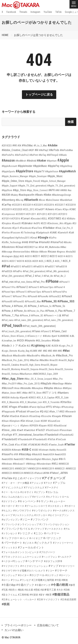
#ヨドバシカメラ (36, 571)
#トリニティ (26, 533)
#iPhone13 (34, 287)
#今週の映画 (60, 585)
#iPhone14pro (9, 292)
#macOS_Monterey (11, 369)
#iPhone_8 (25, 316)
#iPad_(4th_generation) (58, 271)
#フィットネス (10, 548)
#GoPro (53, 238)
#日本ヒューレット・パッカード (19, 599)
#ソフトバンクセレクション (54, 524)
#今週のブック (25, 585)
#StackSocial (60, 426)
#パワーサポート (12, 543)
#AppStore (7, 190)
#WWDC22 (71, 469)
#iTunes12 (46, 331)
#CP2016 (16, 219)
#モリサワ (7, 571)
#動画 (21, 590)
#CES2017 (60, 205)
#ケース (20, 506)
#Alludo (63, 155)
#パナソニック (52, 538)
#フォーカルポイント (31, 548)
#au (70, 190)
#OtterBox (66, 402)
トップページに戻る (39, 94)
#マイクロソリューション (34, 566)
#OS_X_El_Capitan (46, 398)
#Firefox (6, 233)
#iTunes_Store (9, 336)
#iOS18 (20, 261)
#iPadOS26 (7, 271)
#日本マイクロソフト (48, 599)
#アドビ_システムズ (12, 488)
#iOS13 (53, 256)
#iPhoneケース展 (53, 316)
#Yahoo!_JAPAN (59, 473)
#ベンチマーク (34, 561)
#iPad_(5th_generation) (13, 276)
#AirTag (42, 155)
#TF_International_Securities (28, 435)
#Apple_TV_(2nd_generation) (32, 186)
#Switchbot (30, 430)
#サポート (70, 506)
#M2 (45, 351)
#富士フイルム (10, 595)
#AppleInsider (25, 166)
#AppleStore (24, 171)
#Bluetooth (31, 200)
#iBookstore (8, 247)
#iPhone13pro (47, 287)
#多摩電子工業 (48, 590)
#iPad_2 (30, 276)
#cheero (50, 209)
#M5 (60, 351)
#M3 (50, 351)
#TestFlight (7, 435)
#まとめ (18, 478)
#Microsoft (8, 388)
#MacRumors (26, 374)
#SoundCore (54, 421)
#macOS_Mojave (49, 365)
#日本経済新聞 (68, 599)
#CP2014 (6, 219)
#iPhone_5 (33, 306)
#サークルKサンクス (64, 511)
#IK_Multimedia (52, 247)
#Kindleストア (10, 346)
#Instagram (7, 256)
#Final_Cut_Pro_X (64, 228)
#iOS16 (5, 261)
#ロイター (23, 575)
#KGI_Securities (43, 341)
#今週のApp (9, 585)
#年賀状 (34, 595)
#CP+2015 (53, 214)
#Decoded (36, 219)
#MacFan (34, 360)
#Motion (58, 388)
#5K (19, 146)
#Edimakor (27, 223)
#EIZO (44, 223)
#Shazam (67, 416)
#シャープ (7, 515)
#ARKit (64, 190)
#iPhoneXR (7, 302)
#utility (53, 450)
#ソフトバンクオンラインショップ (20, 524)
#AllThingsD (53, 155)
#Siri (23, 421)
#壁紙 (37, 590)
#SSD (50, 426)
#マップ (53, 566)
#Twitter (70, 444)
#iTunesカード (35, 336)
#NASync (67, 388)
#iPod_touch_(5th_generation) (17, 331)
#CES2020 (17, 209)
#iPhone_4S (20, 306)
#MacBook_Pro (64, 356)
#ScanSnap (35, 416)
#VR (16, 454)
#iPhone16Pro (60, 292)
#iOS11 (36, 256)
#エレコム (52, 492)
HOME (5, 35)
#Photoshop (67, 407)
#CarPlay (7, 205)
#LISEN (55, 346)
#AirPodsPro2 (22, 155)
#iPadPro (18, 271)
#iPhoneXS (19, 302)
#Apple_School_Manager (53, 181)
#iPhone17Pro (20, 296)
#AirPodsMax (66, 150)
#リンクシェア (10, 575)
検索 (71, 122)
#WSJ (55, 464)
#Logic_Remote (9, 351)
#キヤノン (43, 501)
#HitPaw (34, 242)
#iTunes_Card (59, 331)
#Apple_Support (10, 186)
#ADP (31, 150)
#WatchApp (25, 454)
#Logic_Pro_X (66, 346)
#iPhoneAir (43, 296)
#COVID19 (21, 214)
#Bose (42, 200)
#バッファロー (11, 538)
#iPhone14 (59, 287)
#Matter (68, 384)
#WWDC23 (7, 473)
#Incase (52, 252)
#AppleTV (39, 171)
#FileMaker (49, 228)
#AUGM (6, 195)
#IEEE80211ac (31, 247)
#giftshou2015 (22, 238)
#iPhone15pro (34, 292)
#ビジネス (28, 543)
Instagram (35, 12)
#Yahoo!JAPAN (42, 473)
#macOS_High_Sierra (30, 365)
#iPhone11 (65, 282)
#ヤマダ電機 (20, 571)
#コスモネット (56, 506)
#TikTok (51, 439)
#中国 (58, 580)
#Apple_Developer (38, 176)
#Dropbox (6, 223)
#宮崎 (67, 590)
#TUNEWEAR (34, 445)
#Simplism (15, 421)
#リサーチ (61, 571)
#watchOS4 (48, 454)
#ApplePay (54, 166)
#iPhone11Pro (9, 287)
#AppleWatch (67, 171)
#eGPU (37, 223)
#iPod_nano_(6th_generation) (29, 320)
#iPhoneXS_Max (33, 302)
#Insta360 (71, 252)
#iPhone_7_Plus (10, 315)
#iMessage (7, 252)
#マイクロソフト (11, 566)
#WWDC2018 (34, 469)
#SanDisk (15, 416)
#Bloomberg (8, 200)
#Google (43, 237)
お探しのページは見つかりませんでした (38, 35)
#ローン (6, 580)
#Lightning (38, 345)
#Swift (20, 430)
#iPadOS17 (50, 267)
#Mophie (49, 388)
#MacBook (7, 356)
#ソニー (25, 520)
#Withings (31, 464)
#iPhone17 (7, 296)
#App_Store (19, 190)
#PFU (49, 407)
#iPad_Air (48, 276)
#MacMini (44, 360)
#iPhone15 (21, 292)
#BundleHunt (66, 200)
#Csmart (25, 219)
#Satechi (24, 416)
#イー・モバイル (11, 492)
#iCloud (19, 247)
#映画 (6, 604)
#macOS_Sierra (47, 369)
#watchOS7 (19, 459)
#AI (37, 150)
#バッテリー (52, 533)
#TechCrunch (52, 430)
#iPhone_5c (46, 306)
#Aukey (14, 195)
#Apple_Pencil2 (33, 181)
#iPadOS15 (27, 267)
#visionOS (61, 450)
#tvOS (45, 445)
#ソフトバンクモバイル (16, 529)
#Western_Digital (50, 459)
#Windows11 (19, 464)
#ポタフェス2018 (53, 561)
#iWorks (47, 336)
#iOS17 (13, 261)
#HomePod (57, 242)
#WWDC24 (18, 473)
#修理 (72, 585)
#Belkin (47, 195)
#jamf (54, 336)
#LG (29, 346)
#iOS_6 (50, 261)
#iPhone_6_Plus (54, 311)
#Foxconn (15, 233)
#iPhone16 (47, 292)
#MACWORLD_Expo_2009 (46, 374)
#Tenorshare (66, 430)
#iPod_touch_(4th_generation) (39, 326)
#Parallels (23, 407)
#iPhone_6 (7, 311)
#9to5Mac (27, 145)
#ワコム (15, 580)
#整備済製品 (61, 594)
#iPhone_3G (49, 301)
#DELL (44, 219)
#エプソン (40, 492)
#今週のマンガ (43, 585)
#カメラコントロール (58, 497)
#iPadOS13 (16, 267)
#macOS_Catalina (10, 365)
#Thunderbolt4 (25, 439)
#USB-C (26, 450)
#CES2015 (38, 205)
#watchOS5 (60, 454)
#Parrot (33, 407)
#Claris (58, 209)
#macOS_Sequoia (30, 369)
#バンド (24, 538)
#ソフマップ (38, 529)
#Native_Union (9, 393)
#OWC (5, 407)
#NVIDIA (6, 398)
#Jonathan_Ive (9, 341)
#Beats (39, 195)
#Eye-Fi (16, 228)
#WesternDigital (33, 459)
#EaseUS (16, 223)
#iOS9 (35, 261)
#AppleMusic (40, 166)
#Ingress (61, 252)
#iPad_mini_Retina (23, 282)
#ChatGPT (40, 209)
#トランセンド (10, 533)
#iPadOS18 (61, 267)
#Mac (66, 351)
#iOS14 (61, 256)
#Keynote (30, 341)
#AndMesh (21, 161)
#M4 (55, 351)
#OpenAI (24, 398)
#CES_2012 (29, 209)
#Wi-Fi (62, 459)
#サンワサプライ (22, 511)
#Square (43, 426)
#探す (42, 595)
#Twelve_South (56, 445)
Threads (23, 12)
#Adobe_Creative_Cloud (15, 150)
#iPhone (52, 281)
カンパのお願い (14, 630)
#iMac (63, 247)
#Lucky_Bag (24, 351)
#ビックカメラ (43, 543)
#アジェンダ (37, 483)
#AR (58, 190)
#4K (15, 145)
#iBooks (68, 242)
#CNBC (73, 209)
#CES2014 (28, 205)
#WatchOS (37, 454)
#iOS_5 (42, 261)
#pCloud (41, 407)
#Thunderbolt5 (40, 439)
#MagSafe (46, 384)
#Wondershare (44, 464)
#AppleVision (52, 171)
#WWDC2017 (21, 469)
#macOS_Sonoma (64, 369)
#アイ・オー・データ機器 (15, 483)
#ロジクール (37, 575)
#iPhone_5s (59, 306)
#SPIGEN (34, 426)
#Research (71, 412)
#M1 (40, 351)
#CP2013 (63, 214)
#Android (32, 161)
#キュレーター (57, 501)
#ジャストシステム (23, 515)
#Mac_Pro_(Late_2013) (28, 384)
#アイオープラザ (32, 478)
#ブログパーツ (47, 552)
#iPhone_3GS (66, 301)
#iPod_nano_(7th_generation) (59, 320)
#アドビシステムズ (34, 488)
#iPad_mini (8, 282)
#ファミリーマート (63, 543)
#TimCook (61, 439)
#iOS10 (28, 256)
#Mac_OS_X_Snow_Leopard (38, 379)
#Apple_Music (55, 176)
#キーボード (8, 506)
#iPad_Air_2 (60, 276)
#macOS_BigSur (66, 360)
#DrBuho (71, 219)
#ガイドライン (10, 501)
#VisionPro (8, 454)
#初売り (13, 590)
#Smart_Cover (33, 421)
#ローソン (65, 575)
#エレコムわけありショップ (17, 497)
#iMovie (43, 252)
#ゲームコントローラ (36, 506)
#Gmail (34, 238)
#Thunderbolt (51, 435)
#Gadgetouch (43, 233)
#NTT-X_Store (35, 393)
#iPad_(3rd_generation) (34, 271)
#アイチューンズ (54, 478)
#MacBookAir (19, 356)
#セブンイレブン (11, 520)
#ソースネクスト (54, 529)
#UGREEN (6, 450)
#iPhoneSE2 (55, 296)
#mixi (17, 388)
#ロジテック (52, 575)
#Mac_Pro (58, 379)
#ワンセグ (25, 580)
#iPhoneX (67, 296)
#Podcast (21, 412)
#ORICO (32, 398)
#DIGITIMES (55, 219)
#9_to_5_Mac (40, 146)
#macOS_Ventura (10, 374)
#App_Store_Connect (37, 190)
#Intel (16, 256)
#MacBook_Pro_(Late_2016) (15, 360)
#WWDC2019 (48, 469)
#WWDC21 (60, 469)
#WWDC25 (29, 473)
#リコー (50, 571)
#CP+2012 (42, 214)
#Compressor (8, 214)
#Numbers (63, 393)
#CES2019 (7, 209)
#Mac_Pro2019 (9, 384)
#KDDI (20, 341)
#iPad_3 (39, 276)
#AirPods (54, 150)
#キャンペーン (27, 501)
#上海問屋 (49, 580)
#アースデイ (52, 488)
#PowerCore (33, 412)
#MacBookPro (33, 356)
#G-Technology (28, 233)
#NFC (19, 393)
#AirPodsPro (8, 155)
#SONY (44, 421)
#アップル (59, 483)
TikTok (58, 12)
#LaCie (22, 346)
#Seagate (57, 416)
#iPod (65, 315)
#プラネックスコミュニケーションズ (21, 557)
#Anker (42, 160)
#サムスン (7, 511)
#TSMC (24, 445)
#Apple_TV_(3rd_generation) (61, 186)
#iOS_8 (66, 261)
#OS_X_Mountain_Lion (31, 402)
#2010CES (7, 146)
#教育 (49, 595)
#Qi (42, 412)
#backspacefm (27, 195)
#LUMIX (34, 351)
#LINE (48, 346)
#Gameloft (63, 233)
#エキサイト (27, 492)
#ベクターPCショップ (13, 561)
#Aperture (52, 161)
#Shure (5, 421)
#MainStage (58, 384)
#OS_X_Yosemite (51, 402)
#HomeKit (44, 242)
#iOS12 (45, 256)
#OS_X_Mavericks (10, 402)
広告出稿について (48, 625)
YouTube (48, 12)
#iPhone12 (22, 287)
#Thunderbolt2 (66, 435)
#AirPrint (34, 155)
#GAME (53, 233)
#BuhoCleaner (53, 200)
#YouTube (7, 478)
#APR (52, 190)
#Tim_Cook (8, 445)
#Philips (57, 407)
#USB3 (35, 450)
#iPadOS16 (39, 267)
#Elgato (68, 223)
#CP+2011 (31, 214)
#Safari (6, 416)
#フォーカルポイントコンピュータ (20, 552)
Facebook (11, 12)
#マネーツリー (67, 566)
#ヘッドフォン (50, 557)
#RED (62, 412)
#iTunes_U (22, 336)
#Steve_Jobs (9, 430)
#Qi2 (46, 412)
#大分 (60, 590)
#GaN (71, 233)
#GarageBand (8, 238)
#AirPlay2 (44, 150)
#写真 (5, 590)
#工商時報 (23, 595)
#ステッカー (41, 515)
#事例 (65, 580)
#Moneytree (37, 388)
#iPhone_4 (7, 306)
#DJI (64, 219)
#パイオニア (36, 538)
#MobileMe (26, 388)
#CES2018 (71, 205)
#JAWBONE (63, 336)
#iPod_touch (12, 326)
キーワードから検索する (19, 112)
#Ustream (44, 450)
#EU (74, 223)
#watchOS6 (7, 459)
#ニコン (39, 533)
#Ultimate (16, 450)
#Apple (63, 160)
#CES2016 (49, 205)
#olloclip (15, 398)
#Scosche (46, 416)
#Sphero (25, 426)
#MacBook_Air (48, 356)
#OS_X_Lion (62, 398)
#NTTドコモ (50, 393)
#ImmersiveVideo (22, 252)
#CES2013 (17, 205)
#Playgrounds (8, 412)
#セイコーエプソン (58, 515)
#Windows (7, 464)
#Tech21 (41, 430)
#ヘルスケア (65, 557)
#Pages (13, 407)
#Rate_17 (54, 412)
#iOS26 (28, 261)
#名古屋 (29, 590)
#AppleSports (8, 171)
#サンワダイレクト (42, 511)
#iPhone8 (32, 296)
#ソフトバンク (40, 520)
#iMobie (35, 252)
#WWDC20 (64, 464)
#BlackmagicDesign (62, 195)
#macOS (54, 360)
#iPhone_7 (69, 311)
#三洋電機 (37, 580)
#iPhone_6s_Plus (36, 311)
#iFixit (41, 247)
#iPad (6, 266)
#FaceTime (37, 228)
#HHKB (25, 242)
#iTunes (36, 331)
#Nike (25, 393)
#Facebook (25, 228)
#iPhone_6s (20, 311)
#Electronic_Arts (55, 223)
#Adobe (53, 145)
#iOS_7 (58, 261)
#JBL (72, 336)
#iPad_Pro (39, 282)
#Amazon (8, 160)
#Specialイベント (11, 426)
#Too (17, 445)
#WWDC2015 (8, 469)
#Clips (66, 209)
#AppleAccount (9, 166)
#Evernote (7, 228)
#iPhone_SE (37, 316)
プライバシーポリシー (18, 625)
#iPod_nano (8, 320)
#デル (67, 529)
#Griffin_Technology (11, 242)
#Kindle (56, 341)
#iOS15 (69, 256)
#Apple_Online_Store (13, 181)
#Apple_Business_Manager (15, 176)
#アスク (48, 483)
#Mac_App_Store (13, 379)
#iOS (22, 256)
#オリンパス (39, 497)
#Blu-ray (20, 200)
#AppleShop (66, 166)
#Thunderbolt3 (10, 439)
